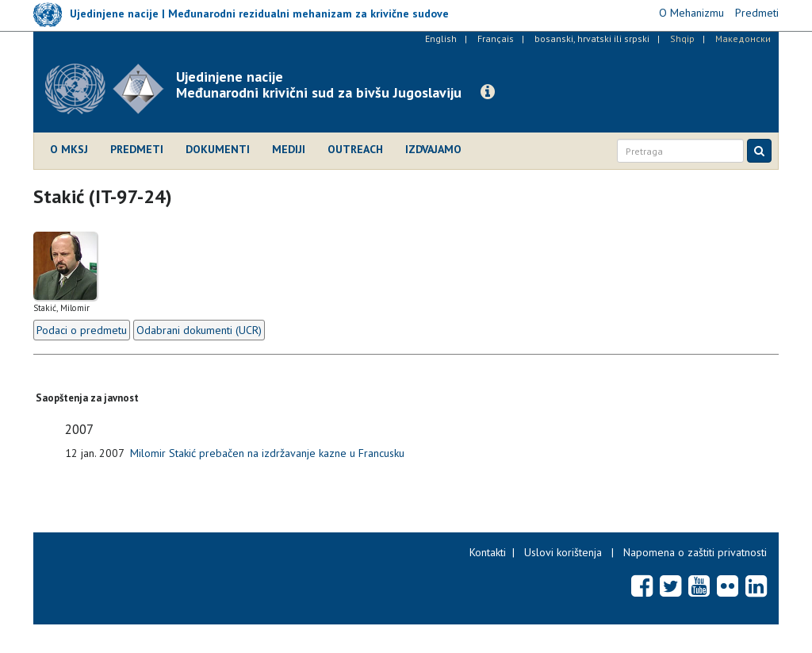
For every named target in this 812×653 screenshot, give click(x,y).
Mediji (289, 149)
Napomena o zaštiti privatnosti (695, 552)
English (441, 38)
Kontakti (488, 552)
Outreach (355, 149)
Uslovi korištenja (563, 552)
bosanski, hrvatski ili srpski (592, 38)
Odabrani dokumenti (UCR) (199, 330)
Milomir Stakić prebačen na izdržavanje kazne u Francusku (267, 453)
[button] (488, 92)
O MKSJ (69, 149)
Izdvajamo (433, 149)
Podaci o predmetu (82, 330)
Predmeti (137, 149)
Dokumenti (218, 149)
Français (496, 38)
